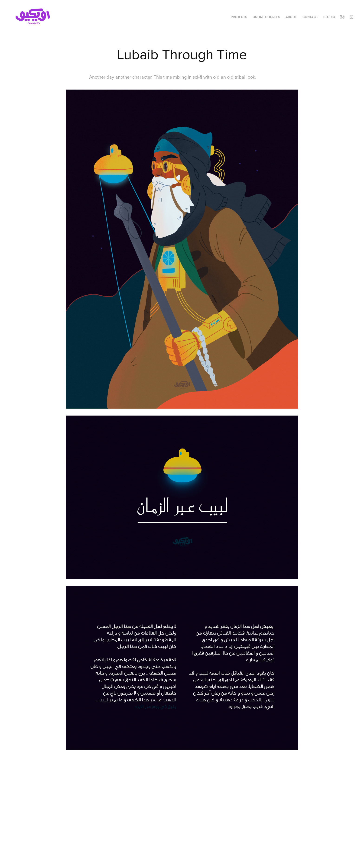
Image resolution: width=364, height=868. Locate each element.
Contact (310, 17)
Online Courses (266, 17)
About (291, 17)
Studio (329, 17)
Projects (239, 17)
